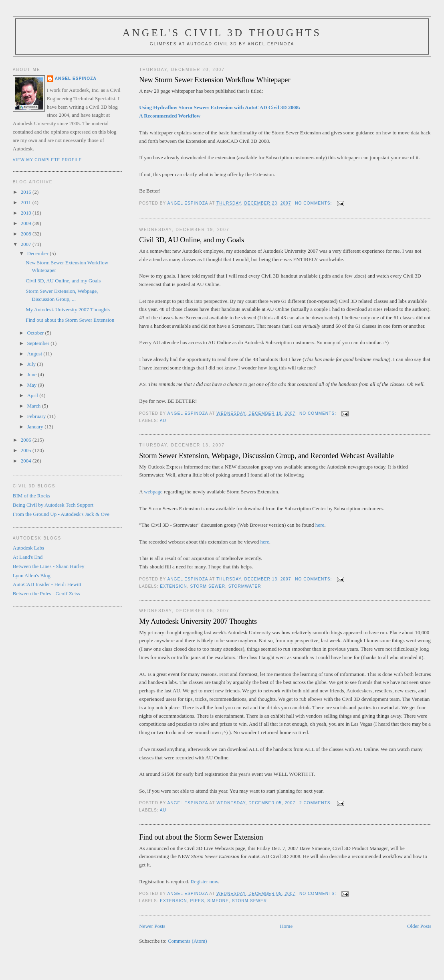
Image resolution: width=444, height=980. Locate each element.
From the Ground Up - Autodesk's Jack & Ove (61, 514)
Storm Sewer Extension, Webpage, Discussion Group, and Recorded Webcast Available (266, 456)
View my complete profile (47, 160)
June (32, 374)
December (38, 253)
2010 (27, 213)
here (320, 525)
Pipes (197, 901)
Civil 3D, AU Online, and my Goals (192, 240)
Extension (174, 586)
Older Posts (419, 926)
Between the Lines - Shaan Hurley (49, 566)
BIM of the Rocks (32, 496)
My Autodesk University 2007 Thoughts (198, 621)
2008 (27, 234)
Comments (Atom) (188, 941)
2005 (27, 450)
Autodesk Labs (28, 548)
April (33, 395)
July (32, 364)
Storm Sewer (208, 586)
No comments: (314, 203)
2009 (27, 223)
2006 (27, 440)
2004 (27, 461)
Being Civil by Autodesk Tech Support (53, 505)
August (35, 354)
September (39, 343)
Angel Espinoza (76, 78)
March (34, 406)
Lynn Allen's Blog (32, 575)
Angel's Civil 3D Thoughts (222, 33)
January (36, 427)
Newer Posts (152, 926)
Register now (204, 882)
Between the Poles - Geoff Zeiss (46, 593)
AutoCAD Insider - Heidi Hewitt (47, 584)
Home (286, 926)
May (32, 385)
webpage (154, 492)
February (37, 416)
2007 (27, 244)
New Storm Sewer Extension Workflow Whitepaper (215, 80)
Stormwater (245, 586)
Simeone (218, 901)
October (36, 333)
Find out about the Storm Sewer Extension (201, 837)
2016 (27, 192)
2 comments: (316, 803)
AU (163, 421)
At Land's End (28, 557)
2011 (27, 202)
